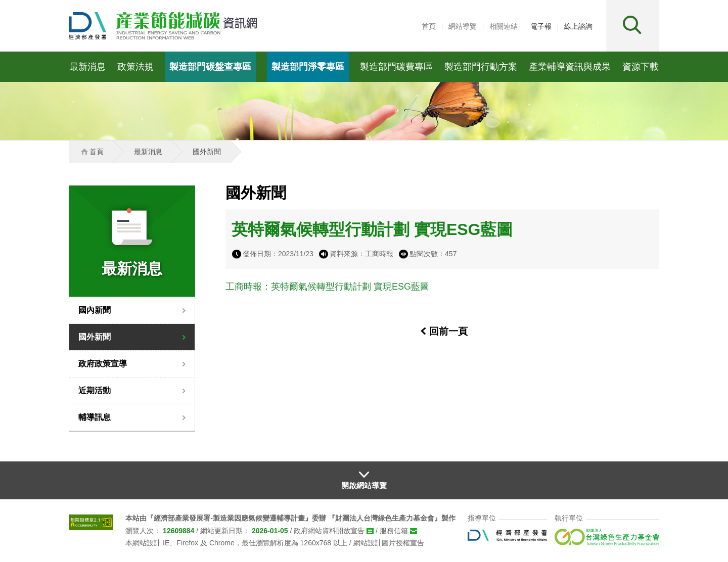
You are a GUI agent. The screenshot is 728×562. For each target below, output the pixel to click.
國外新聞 (95, 337)
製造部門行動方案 (481, 67)
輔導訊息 (95, 417)
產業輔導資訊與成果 (570, 67)
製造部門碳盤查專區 (210, 67)
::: (413, 26)
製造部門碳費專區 (396, 67)
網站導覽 (463, 26)
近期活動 (95, 390)
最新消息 (87, 67)
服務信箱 (394, 531)
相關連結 (504, 26)
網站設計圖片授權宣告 (389, 543)
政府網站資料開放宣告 (329, 531)
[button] (633, 26)
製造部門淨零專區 (308, 67)
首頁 (429, 26)
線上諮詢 (578, 26)
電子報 (541, 26)
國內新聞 (95, 310)
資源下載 (641, 67)
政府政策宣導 (103, 364)
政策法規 (135, 67)
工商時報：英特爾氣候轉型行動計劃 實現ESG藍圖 (327, 287)
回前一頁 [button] (448, 331)
